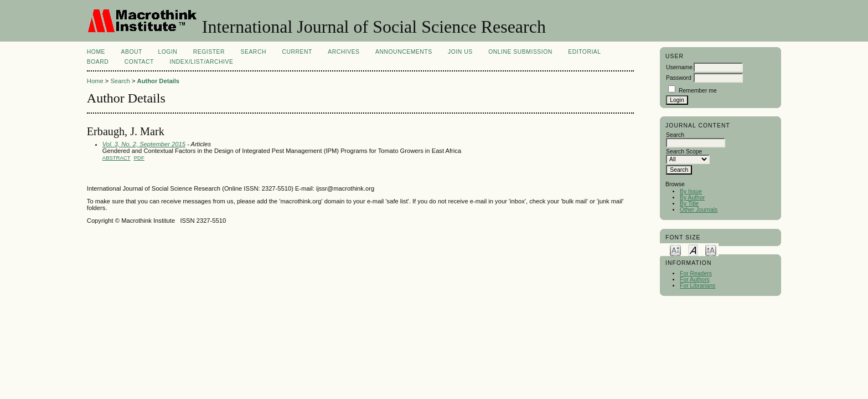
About (132, 52)
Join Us (460, 52)
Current (297, 52)
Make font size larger (711, 250)
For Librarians (697, 286)
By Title (689, 204)
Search (254, 52)
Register (209, 52)
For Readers (696, 273)
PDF (139, 158)
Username (679, 67)
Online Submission (520, 52)
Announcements (404, 52)
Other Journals (699, 210)
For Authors (695, 280)
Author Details (158, 81)
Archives (343, 52)
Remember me (698, 91)
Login (167, 52)
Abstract (117, 158)
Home (96, 52)
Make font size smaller (675, 250)
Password (679, 78)
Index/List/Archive (201, 62)
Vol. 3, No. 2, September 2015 (144, 144)
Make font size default (693, 250)
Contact (139, 62)
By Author (692, 198)
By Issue (691, 191)
